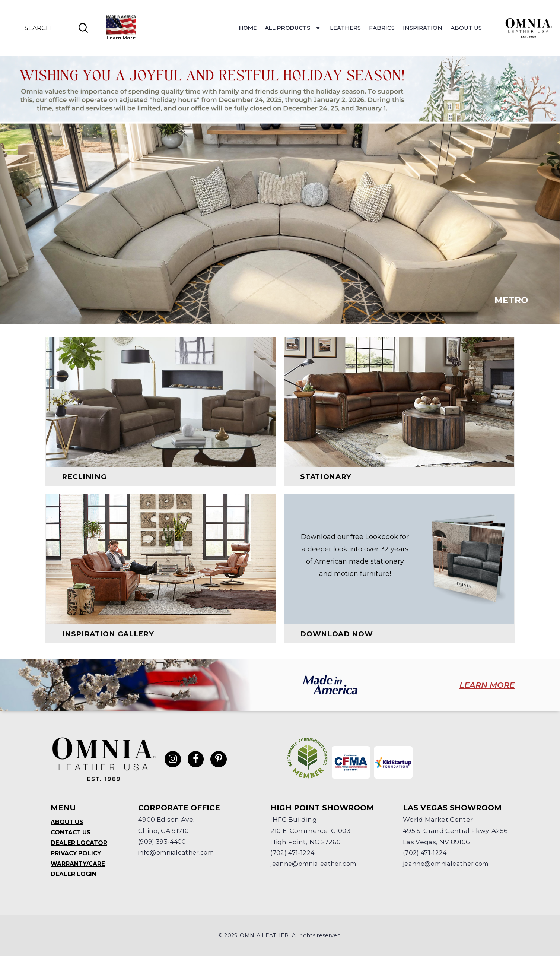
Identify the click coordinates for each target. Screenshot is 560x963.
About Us (515, 28)
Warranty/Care (79, 870)
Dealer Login (74, 881)
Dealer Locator (79, 848)
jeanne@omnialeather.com (316, 869)
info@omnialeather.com (179, 858)
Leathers (394, 28)
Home (296, 28)
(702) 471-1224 (293, 858)
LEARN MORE (481, 691)
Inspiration (471, 28)
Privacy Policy (77, 859)
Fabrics (430, 28)
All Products (342, 30)
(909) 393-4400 (163, 847)
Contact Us (72, 838)
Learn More (170, 38)
